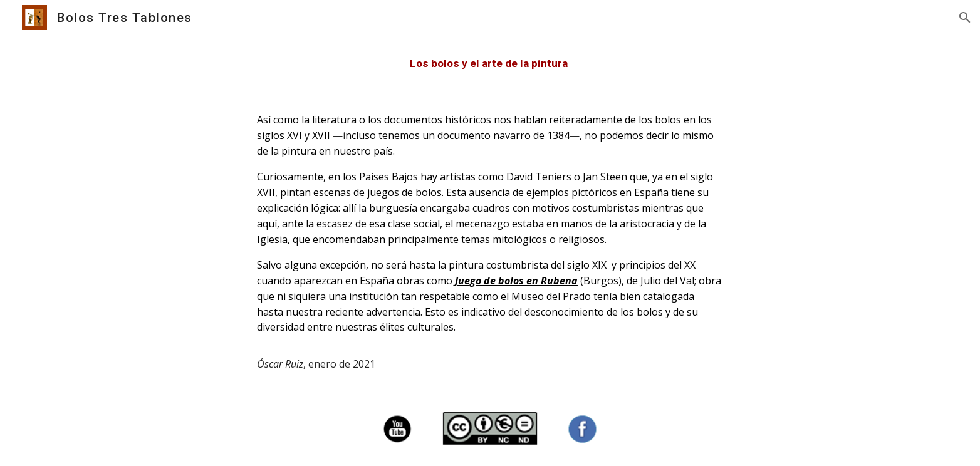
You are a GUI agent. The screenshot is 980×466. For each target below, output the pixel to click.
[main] (490, 64)
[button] (965, 18)
